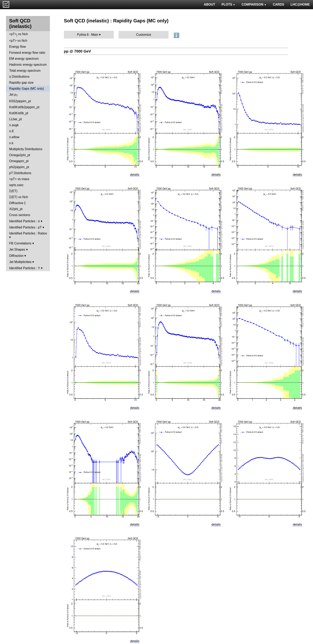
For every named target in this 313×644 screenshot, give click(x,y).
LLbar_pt (15, 119)
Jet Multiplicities (20, 262)
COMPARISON (254, 4)
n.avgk (14, 125)
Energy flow (18, 47)
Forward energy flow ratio (27, 53)
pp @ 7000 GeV (77, 51)
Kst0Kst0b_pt (19, 113)
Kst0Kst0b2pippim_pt (24, 107)
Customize (144, 35)
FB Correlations (20, 243)
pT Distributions (20, 173)
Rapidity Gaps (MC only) (27, 89)
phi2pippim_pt (19, 167)
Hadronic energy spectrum (28, 65)
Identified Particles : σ (25, 221)
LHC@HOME (300, 4)
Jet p (13, 95)
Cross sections (20, 215)
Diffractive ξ (17, 203)
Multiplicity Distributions (26, 149)
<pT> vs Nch (19, 34)
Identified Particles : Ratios (28, 233)
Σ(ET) (13, 191)
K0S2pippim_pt (20, 101)
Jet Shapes (17, 250)
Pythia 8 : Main (88, 35)
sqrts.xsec (16, 185)
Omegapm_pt (19, 161)
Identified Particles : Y (25, 268)
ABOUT (209, 4)
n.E (12, 131)
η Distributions (19, 77)
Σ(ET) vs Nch (19, 197)
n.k (11, 143)
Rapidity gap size (21, 83)
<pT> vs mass (19, 179)
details (135, 175)
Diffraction (16, 256)
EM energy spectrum (24, 59)
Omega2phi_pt (20, 155)
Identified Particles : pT (25, 227)
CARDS (279, 4)
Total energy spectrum (25, 71)
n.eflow (14, 137)
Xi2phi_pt (16, 209)
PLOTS (228, 4)
